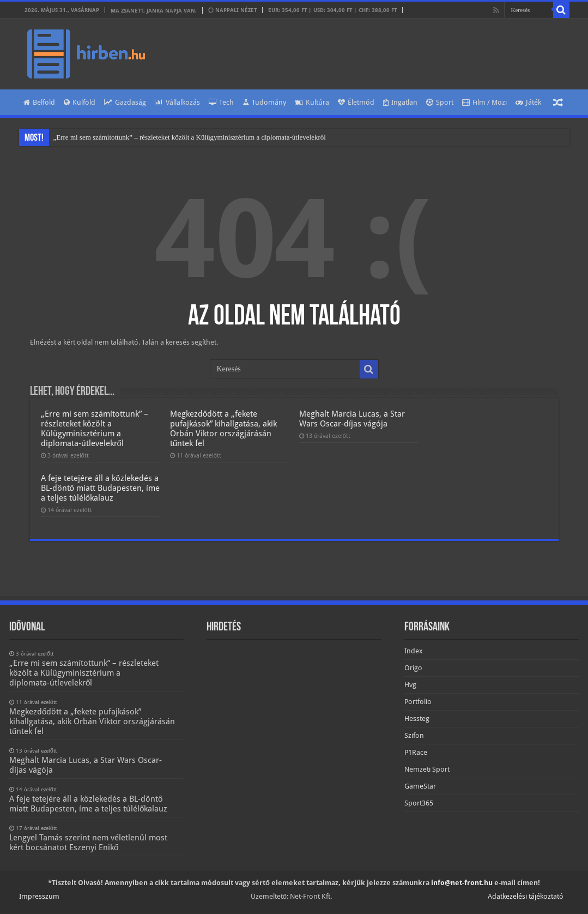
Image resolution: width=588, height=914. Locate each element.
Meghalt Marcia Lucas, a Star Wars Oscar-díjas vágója (352, 419)
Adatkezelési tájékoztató (526, 896)
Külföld (80, 102)
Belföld (39, 102)
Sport (440, 102)
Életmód (356, 102)
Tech (221, 102)
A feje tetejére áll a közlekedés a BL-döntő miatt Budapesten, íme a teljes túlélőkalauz (100, 488)
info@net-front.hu (462, 883)
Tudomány (264, 102)
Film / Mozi (484, 102)
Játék (528, 102)
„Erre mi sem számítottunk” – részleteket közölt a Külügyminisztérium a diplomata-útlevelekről (190, 137)
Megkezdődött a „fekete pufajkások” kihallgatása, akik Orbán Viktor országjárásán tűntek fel (223, 429)
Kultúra (312, 102)
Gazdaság (125, 102)
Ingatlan (400, 102)
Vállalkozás (177, 102)
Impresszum (39, 896)
